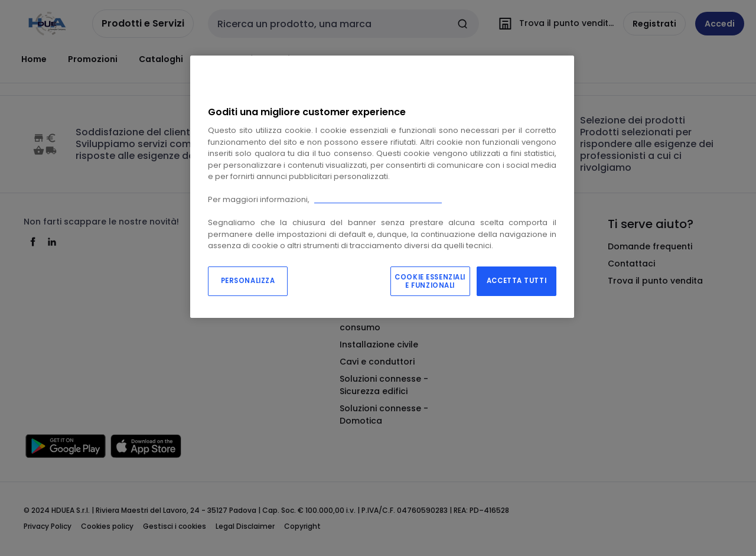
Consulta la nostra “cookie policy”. (378, 199)
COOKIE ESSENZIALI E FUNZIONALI (430, 281)
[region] (382, 187)
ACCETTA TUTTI (517, 281)
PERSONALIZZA (248, 281)
